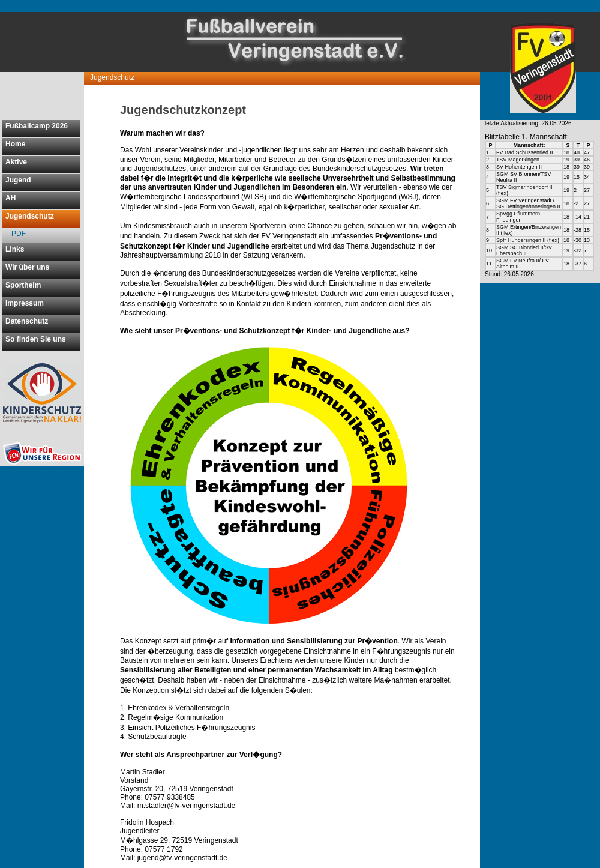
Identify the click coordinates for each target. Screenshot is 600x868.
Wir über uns (27, 267)
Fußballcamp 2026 (37, 126)
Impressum (25, 303)
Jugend (18, 180)
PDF (19, 234)
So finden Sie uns (36, 339)
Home (15, 144)
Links (15, 249)
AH (10, 198)
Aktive (16, 162)
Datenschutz (27, 321)
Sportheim (23, 285)
